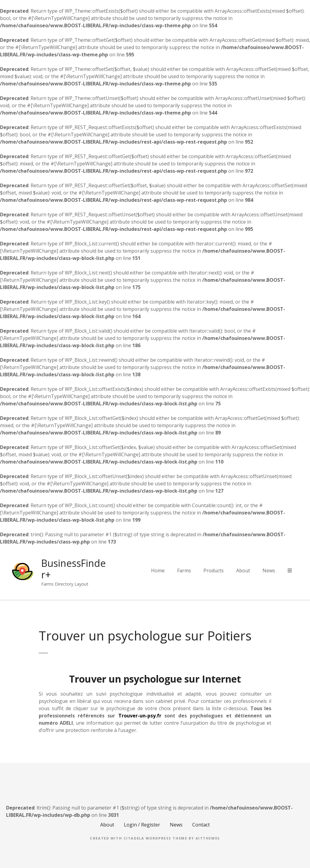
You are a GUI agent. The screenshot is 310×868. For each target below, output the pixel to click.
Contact (201, 825)
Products (214, 570)
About (243, 570)
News (269, 570)
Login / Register (142, 825)
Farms (184, 570)
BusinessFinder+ (73, 569)
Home (158, 570)
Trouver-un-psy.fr (140, 716)
